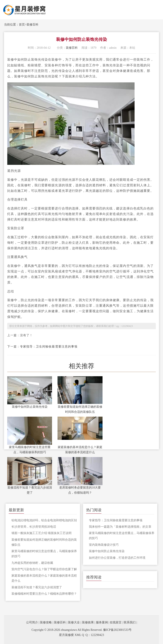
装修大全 (74, 622)
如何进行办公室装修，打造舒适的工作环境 (117, 558)
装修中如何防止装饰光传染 (30, 407)
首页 (22, 25)
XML (78, 635)
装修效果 (88, 622)
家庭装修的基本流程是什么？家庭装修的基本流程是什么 (80, 450)
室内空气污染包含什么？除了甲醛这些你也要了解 (44, 569)
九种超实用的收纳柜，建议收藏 (32, 563)
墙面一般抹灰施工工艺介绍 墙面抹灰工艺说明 (42, 533)
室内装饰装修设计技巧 (104, 545)
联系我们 (130, 622)
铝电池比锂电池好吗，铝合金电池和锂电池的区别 (44, 520)
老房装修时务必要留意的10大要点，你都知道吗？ (80, 490)
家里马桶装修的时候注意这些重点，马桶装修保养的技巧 (30, 450)
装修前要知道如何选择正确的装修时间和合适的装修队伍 (80, 409)
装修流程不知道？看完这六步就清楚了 (30, 490)
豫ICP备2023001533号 (117, 630)
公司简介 (32, 622)
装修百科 (32, 25)
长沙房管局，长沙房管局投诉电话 (34, 527)
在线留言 (116, 622)
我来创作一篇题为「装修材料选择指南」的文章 (120, 527)
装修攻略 (46, 622)
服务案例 (102, 622)
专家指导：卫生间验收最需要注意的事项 (49, 347)
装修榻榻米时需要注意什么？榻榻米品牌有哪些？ (44, 594)
